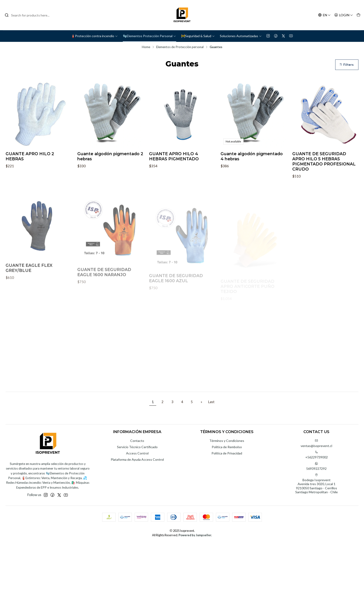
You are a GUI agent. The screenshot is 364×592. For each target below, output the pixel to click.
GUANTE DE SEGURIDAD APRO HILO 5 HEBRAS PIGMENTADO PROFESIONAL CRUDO (324, 161)
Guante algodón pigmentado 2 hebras (110, 156)
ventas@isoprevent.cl (316, 443)
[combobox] (28, 15)
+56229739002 (317, 455)
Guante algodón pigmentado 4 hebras (252, 156)
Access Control (137, 453)
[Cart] (358, 15)
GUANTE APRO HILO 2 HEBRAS (30, 156)
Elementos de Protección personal (180, 47)
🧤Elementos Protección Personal (149, 36)
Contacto (137, 441)
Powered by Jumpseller (195, 535)
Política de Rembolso (227, 447)
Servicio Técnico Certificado (137, 447)
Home (146, 47)
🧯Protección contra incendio (94, 36)
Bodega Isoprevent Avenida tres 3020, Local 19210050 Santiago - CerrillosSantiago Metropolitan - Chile (317, 484)
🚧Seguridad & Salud (198, 36)
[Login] (344, 15)
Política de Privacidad (227, 453)
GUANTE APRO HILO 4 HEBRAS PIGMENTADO (174, 156)
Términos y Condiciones (227, 441)
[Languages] (324, 15)
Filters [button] (346, 65)
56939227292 (316, 466)
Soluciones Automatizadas (241, 36)
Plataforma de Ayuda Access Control (137, 459)
